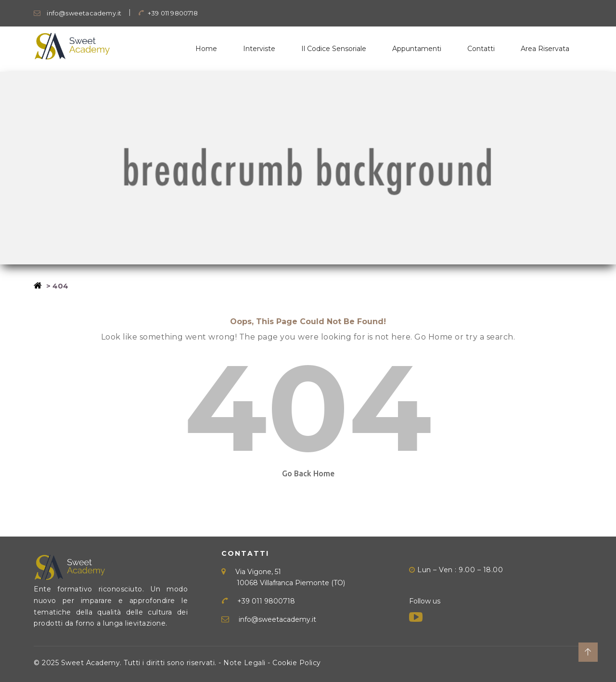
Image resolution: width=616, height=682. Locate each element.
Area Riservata (545, 49)
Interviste (259, 49)
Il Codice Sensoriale (334, 49)
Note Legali (244, 663)
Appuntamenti (417, 49)
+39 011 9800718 (168, 13)
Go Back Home (308, 473)
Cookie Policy (297, 663)
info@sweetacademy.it (77, 13)
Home (206, 49)
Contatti (481, 49)
